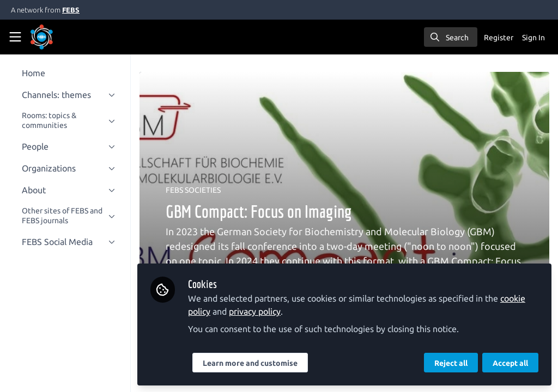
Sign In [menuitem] (533, 38)
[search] (451, 37)
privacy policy (263, 311)
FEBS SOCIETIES (202, 190)
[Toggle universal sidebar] (15, 37)
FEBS (71, 10)
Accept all (510, 363)
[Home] (57, 37)
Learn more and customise (259, 363)
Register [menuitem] (499, 38)
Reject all (451, 363)
